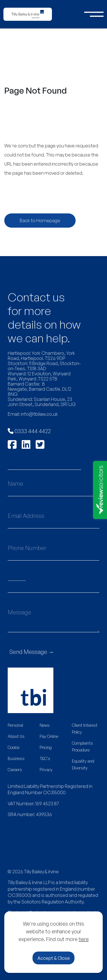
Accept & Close (54, 958)
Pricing (46, 747)
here (84, 939)
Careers (15, 770)
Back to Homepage (40, 221)
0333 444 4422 (29, 431)
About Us (16, 736)
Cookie (14, 747)
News (45, 725)
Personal (15, 725)
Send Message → (32, 652)
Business (16, 758)
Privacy (46, 770)
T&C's (45, 758)
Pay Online (49, 736)
